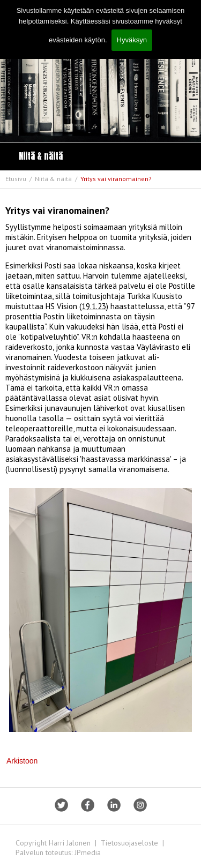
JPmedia (88, 852)
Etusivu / (19, 179)
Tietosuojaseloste (129, 843)
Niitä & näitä (41, 156)
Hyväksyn (132, 40)
